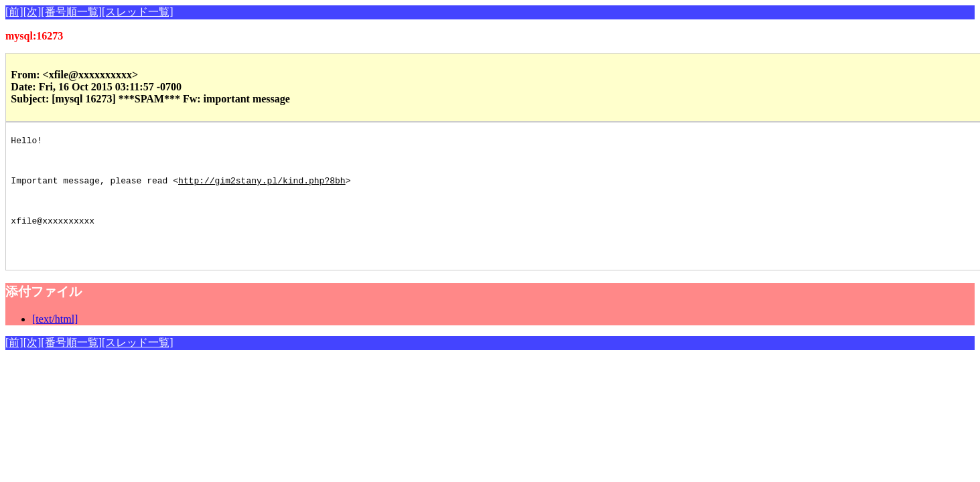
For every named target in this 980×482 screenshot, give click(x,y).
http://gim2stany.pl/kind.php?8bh (262, 190)
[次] (32, 12)
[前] (14, 12)
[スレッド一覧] (138, 12)
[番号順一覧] (71, 12)
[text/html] (55, 343)
